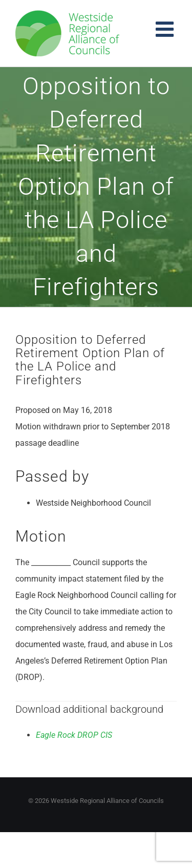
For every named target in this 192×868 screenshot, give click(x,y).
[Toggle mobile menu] (166, 29)
